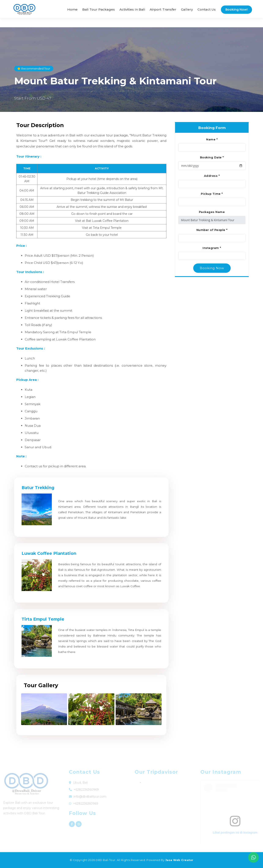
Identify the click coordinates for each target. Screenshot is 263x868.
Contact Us (207, 9)
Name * (212, 139)
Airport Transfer (163, 9)
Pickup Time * (212, 194)
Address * (212, 176)
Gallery (187, 9)
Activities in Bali (132, 9)
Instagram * (212, 248)
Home (72, 9)
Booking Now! (236, 10)
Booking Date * (212, 157)
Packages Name (212, 212)
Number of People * (212, 230)
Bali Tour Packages (99, 9)
